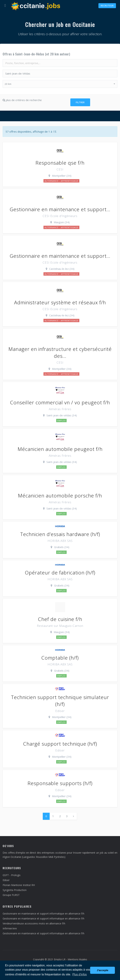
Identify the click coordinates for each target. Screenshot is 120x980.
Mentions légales (77, 959)
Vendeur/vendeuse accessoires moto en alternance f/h (34, 923)
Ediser (6, 880)
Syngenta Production (15, 890)
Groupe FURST (11, 895)
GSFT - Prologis (12, 875)
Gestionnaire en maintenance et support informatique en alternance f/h (43, 914)
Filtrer (80, 102)
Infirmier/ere (10, 928)
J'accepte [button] (103, 970)
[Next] (73, 816)
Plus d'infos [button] (79, 974)
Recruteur (107, 6)
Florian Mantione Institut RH (19, 885)
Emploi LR (60, 959)
